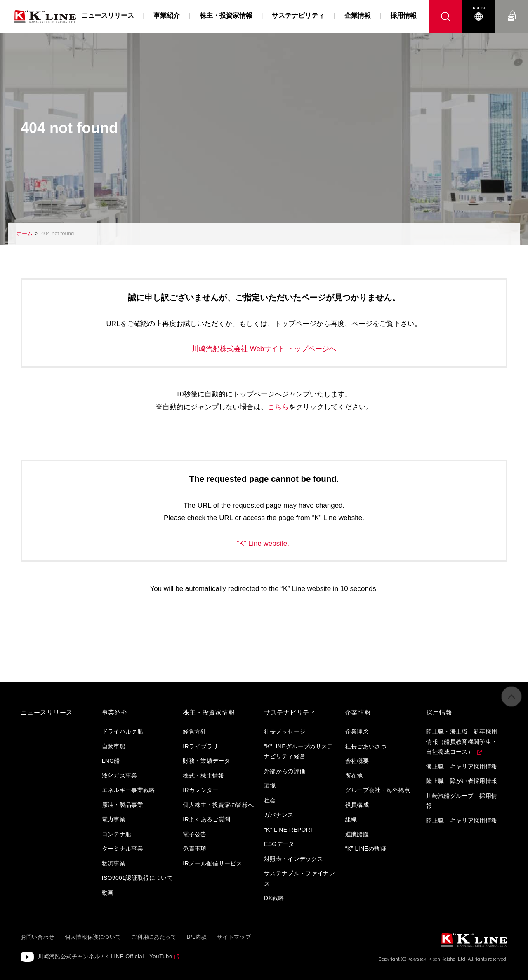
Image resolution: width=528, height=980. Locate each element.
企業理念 (357, 731)
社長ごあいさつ (366, 746)
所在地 (354, 776)
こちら (278, 407)
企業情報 (358, 15)
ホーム (25, 233)
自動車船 (114, 746)
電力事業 (114, 819)
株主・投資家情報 (226, 15)
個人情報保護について (93, 937)
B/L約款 (197, 937)
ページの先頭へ (511, 705)
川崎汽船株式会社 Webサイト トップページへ (264, 349)
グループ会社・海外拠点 (378, 790)
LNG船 (111, 761)
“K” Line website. (264, 543)
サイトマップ (234, 937)
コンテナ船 (117, 834)
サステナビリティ (298, 15)
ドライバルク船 (123, 731)
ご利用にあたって (154, 937)
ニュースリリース (108, 15)
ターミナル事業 (123, 849)
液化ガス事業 (120, 776)
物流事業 (114, 863)
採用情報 (403, 15)
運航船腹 (357, 834)
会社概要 (357, 761)
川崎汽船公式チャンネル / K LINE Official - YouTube (105, 956)
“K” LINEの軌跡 (366, 849)
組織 (351, 819)
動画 (108, 893)
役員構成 (357, 805)
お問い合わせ (512, 8)
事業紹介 (167, 15)
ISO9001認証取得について (138, 878)
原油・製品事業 (123, 805)
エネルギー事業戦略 (128, 790)
